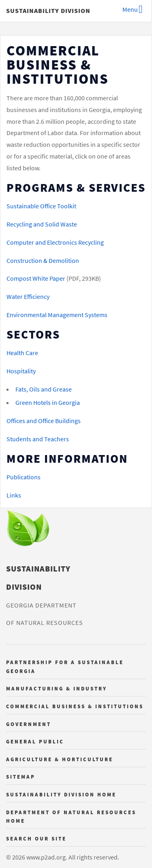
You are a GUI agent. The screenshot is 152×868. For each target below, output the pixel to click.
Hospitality (21, 371)
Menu (130, 9)
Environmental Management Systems (57, 315)
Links (14, 495)
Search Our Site (36, 838)
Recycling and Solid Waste (42, 224)
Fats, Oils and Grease (44, 389)
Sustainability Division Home (61, 794)
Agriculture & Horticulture (60, 759)
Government (29, 724)
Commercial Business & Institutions (75, 706)
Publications (24, 477)
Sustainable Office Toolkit (41, 206)
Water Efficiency (28, 296)
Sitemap (21, 777)
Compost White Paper (36, 278)
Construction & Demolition (43, 260)
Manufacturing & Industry (57, 688)
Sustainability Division (48, 11)
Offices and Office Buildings (44, 421)
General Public (35, 741)
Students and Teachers (38, 439)
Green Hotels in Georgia (48, 402)
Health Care (22, 353)
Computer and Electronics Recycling (55, 242)
